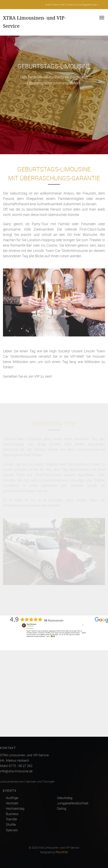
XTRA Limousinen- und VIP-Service (34, 22)
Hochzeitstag (15, 808)
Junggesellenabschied (73, 803)
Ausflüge (12, 798)
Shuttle (11, 825)
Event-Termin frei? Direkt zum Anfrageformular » (72, 5)
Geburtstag (65, 798)
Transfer (12, 819)
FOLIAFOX (62, 852)
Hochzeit (12, 803)
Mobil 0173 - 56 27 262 (16, 766)
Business (12, 814)
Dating (62, 808)
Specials (12, 830)
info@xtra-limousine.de (16, 771)
